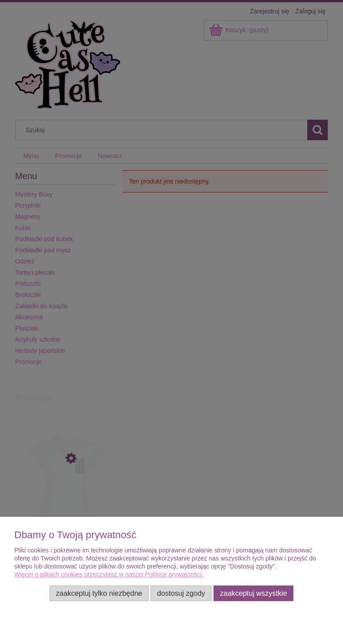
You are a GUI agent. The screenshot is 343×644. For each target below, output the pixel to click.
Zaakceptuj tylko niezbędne (99, 593)
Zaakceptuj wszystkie (253, 593)
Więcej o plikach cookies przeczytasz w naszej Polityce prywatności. (109, 574)
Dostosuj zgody (181, 593)
